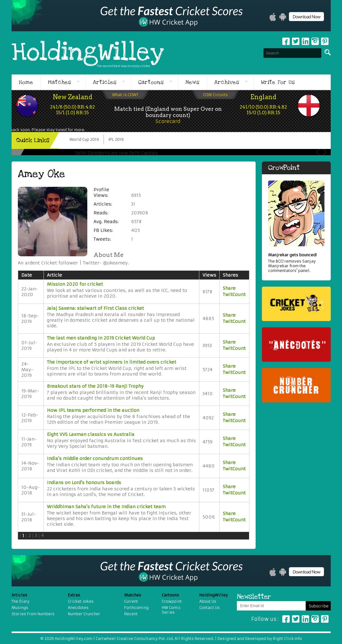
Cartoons (151, 82)
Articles (105, 82)
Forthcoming (136, 608)
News (193, 82)
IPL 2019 (116, 139)
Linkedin (305, 41)
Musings (20, 608)
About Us (208, 601)
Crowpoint (172, 601)
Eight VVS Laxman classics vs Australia (91, 434)
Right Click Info (287, 639)
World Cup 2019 (84, 139)
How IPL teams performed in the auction (93, 410)
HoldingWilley (88, 53)
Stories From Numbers (33, 614)
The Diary (20, 601)
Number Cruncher (84, 614)
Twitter (296, 41)
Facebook (286, 41)
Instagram (315, 41)
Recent (131, 614)
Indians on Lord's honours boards (84, 483)
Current (131, 601)
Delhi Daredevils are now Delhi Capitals (116, 153)
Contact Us (209, 608)
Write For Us (278, 82)
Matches (60, 82)
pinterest (325, 41)
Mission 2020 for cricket (75, 284)
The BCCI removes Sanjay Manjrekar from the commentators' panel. (296, 263)
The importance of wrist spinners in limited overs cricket (112, 362)
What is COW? (125, 95)
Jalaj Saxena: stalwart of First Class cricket (95, 308)
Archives (227, 82)
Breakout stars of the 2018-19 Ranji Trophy (95, 386)
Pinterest (325, 619)
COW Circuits (215, 95)
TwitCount (234, 294)
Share (229, 288)
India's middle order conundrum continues (95, 458)
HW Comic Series (171, 610)
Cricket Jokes (81, 601)
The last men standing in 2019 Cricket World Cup (101, 338)
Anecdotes (78, 608)
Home (26, 82)
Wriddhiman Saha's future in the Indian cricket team (106, 507)
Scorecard (168, 121)
